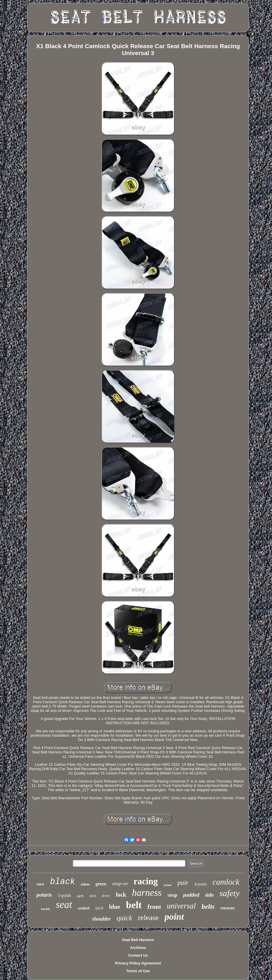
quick (124, 918)
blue (115, 907)
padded (191, 895)
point (174, 917)
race (40, 884)
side (209, 895)
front (154, 907)
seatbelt (84, 908)
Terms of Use (138, 971)
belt (134, 905)
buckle (46, 909)
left (80, 897)
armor (168, 885)
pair (183, 883)
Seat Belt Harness (138, 940)
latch (99, 908)
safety (230, 893)
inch (93, 896)
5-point (64, 895)
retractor (228, 908)
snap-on (120, 884)
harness (147, 893)
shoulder (102, 919)
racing (146, 881)
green (101, 884)
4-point (200, 884)
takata (85, 884)
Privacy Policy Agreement (138, 963)
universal (181, 906)
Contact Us (138, 955)
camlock (226, 882)
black (63, 882)
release (148, 918)
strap (172, 895)
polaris (44, 895)
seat (64, 905)
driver (106, 896)
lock (121, 895)
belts (208, 906)
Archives (138, 948)
